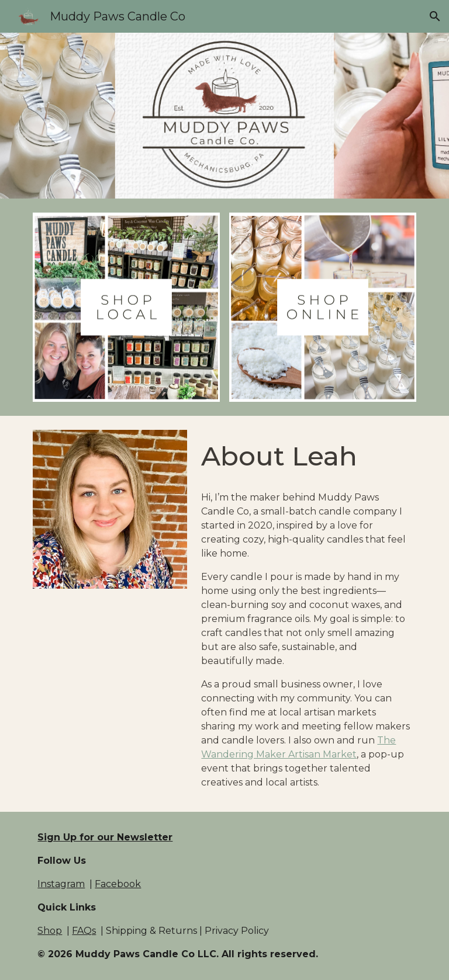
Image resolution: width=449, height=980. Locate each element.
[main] (306, 456)
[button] (435, 16)
